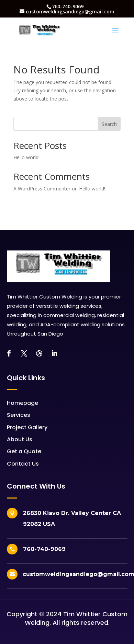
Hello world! (26, 157)
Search (109, 124)
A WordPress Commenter (42, 189)
